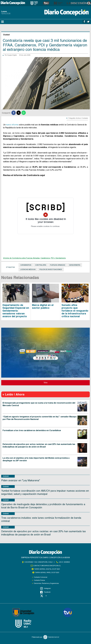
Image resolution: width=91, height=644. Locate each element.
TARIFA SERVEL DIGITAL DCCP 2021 (47, 569)
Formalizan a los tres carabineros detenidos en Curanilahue (32, 430)
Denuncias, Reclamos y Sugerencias (46, 583)
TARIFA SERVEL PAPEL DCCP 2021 (47, 573)
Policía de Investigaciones (51, 269)
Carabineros (26, 265)
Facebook (45, 592)
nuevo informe (12, 125)
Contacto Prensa (39, 580)
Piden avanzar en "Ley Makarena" (21, 480)
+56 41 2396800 (64, 562)
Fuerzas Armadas (58, 265)
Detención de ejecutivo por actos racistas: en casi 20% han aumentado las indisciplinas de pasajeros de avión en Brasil (39, 445)
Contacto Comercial (41, 577)
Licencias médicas (28, 269)
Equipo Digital (12, 55)
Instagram (45, 588)
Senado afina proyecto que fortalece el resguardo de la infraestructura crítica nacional (75, 311)
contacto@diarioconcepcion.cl (47, 566)
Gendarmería (75, 265)
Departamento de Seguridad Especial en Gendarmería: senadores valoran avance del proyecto (16, 311)
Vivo (46, 383)
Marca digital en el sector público (43, 306)
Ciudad (6, 476)
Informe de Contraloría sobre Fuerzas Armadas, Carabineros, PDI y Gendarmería (34, 258)
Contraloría (41, 265)
